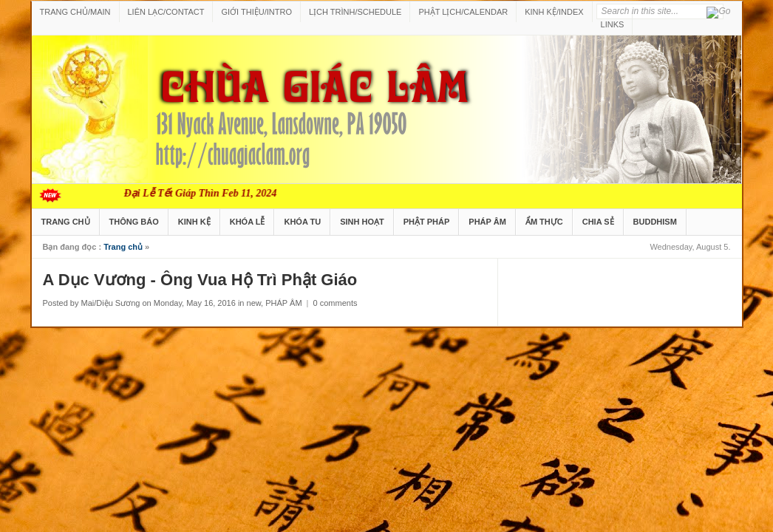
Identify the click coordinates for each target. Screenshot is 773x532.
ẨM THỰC (544, 222)
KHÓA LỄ (248, 222)
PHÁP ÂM (487, 222)
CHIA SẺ (598, 222)
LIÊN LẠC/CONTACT (166, 12)
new (254, 303)
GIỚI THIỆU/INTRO (256, 12)
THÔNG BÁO (134, 222)
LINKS (613, 24)
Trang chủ (123, 247)
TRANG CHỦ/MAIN (75, 12)
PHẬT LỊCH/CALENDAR (463, 12)
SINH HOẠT (362, 222)
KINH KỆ (194, 222)
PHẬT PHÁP (427, 222)
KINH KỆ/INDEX (554, 12)
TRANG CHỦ (66, 222)
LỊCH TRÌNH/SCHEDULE (355, 12)
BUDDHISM (655, 222)
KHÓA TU (302, 222)
